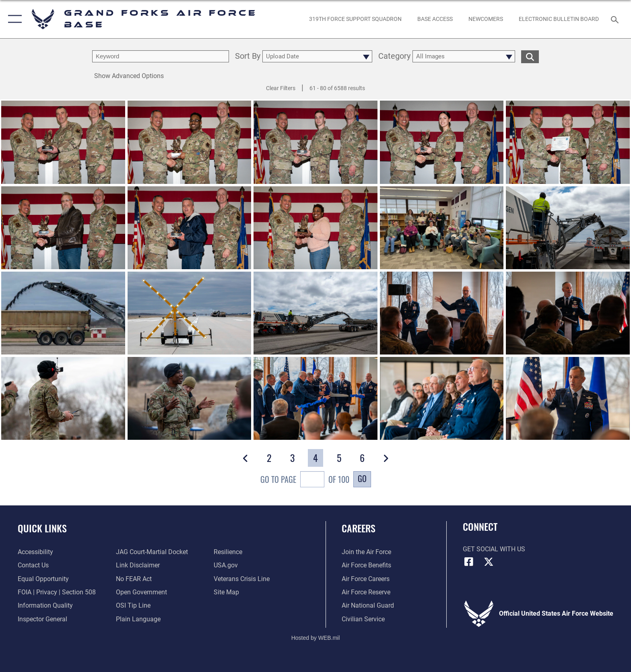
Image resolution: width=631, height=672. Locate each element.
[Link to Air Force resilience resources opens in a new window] (228, 552)
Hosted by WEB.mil (316, 638)
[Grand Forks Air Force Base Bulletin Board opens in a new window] (559, 19)
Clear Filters (281, 88)
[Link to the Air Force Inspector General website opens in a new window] (42, 619)
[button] (13, 19)
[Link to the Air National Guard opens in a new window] (368, 605)
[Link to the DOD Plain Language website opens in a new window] (138, 619)
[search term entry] (161, 56)
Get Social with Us (494, 549)
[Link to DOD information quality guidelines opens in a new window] (45, 605)
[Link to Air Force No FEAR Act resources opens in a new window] (134, 579)
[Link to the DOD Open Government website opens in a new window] (141, 592)
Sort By (248, 57)
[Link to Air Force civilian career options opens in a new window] (363, 619)
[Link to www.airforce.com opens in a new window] (366, 552)
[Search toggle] (616, 19)
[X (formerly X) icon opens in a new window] (489, 562)
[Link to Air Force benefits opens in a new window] (366, 565)
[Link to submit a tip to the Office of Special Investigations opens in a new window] (133, 605)
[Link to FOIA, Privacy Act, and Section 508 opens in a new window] (57, 592)
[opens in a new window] (355, 19)
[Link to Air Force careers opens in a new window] (366, 579)
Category (394, 57)
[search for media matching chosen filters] (530, 57)
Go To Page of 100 (305, 480)
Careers (359, 528)
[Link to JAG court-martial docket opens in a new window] (152, 552)
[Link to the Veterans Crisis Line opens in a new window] (242, 579)
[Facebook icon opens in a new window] (469, 562)
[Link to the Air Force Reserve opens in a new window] (366, 592)
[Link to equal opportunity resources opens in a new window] (43, 579)
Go (362, 478)
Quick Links (42, 528)
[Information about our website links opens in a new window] (138, 565)
